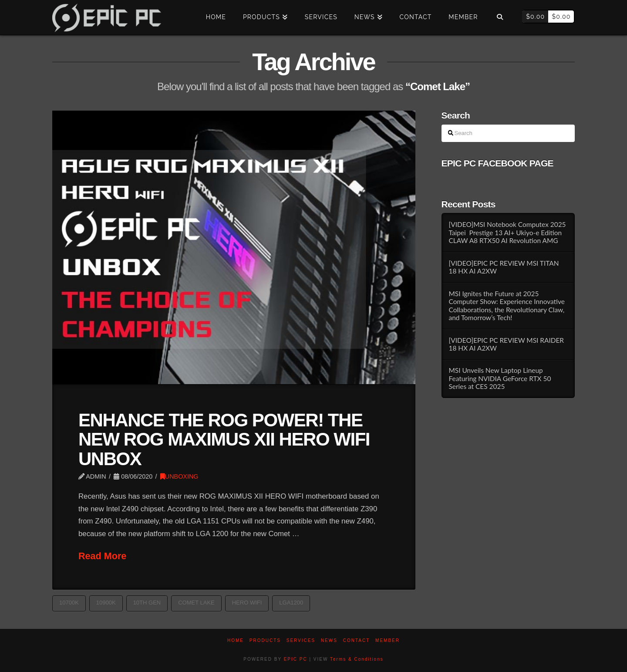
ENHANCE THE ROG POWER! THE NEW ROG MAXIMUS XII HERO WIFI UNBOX (224, 439)
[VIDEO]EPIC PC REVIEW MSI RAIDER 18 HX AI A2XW (506, 344)
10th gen (147, 603)
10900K (106, 603)
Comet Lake (196, 603)
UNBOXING (179, 476)
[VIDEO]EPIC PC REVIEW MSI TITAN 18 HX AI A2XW (504, 267)
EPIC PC (296, 659)
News (329, 640)
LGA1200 (291, 603)
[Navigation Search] (500, 17)
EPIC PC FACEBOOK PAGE (497, 163)
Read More (102, 556)
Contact (357, 640)
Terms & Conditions (357, 659)
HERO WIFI (247, 603)
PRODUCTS (265, 640)
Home (236, 640)
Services (301, 640)
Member (388, 640)
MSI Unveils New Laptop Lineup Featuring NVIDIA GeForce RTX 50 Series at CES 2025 (500, 378)
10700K (69, 603)
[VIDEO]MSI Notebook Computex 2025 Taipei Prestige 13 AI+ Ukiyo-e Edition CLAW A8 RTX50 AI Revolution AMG (507, 232)
